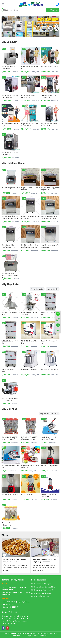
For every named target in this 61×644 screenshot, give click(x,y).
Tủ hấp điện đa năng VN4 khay (49, 342)
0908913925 (6, 595)
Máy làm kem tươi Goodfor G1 (30, 68)
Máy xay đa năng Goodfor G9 (49, 467)
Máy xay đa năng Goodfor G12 (10, 495)
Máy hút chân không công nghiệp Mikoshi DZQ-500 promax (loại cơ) (49, 218)
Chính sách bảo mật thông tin (41, 584)
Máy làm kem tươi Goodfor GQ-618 (10, 125)
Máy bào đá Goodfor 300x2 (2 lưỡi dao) (30, 467)
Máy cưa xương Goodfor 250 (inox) (11, 313)
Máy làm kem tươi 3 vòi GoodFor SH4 (48, 96)
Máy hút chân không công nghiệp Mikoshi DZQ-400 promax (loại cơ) (30, 247)
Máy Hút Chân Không (13, 163)
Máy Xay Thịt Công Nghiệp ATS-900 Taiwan (10, 399)
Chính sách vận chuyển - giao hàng (43, 587)
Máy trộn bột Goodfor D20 (49, 370)
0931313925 (24, 592)
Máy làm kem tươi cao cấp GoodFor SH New (10, 96)
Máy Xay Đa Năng (53, 289)
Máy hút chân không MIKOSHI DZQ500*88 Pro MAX (10, 275)
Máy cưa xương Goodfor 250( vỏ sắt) (29, 313)
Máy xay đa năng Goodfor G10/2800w (49, 495)
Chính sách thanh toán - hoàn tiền (43, 590)
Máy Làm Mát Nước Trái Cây (49, 414)
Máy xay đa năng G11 (28, 494)
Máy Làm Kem (9, 42)
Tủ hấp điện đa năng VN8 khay (9, 371)
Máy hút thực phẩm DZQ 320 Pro (11, 189)
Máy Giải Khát (9, 409)
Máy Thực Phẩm (10, 284)
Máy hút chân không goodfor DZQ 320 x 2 (50, 189)
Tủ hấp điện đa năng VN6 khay (29, 342)
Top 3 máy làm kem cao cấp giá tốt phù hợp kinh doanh (45, 561)
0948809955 (14, 607)
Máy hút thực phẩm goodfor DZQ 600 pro (50, 246)
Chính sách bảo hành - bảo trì (41, 596)
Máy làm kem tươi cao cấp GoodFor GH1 (49, 125)
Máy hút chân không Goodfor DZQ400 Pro (8, 246)
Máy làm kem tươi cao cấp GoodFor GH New (30, 125)
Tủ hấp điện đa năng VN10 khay (10, 342)
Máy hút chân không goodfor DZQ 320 (30, 189)
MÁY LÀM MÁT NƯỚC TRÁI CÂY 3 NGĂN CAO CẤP (10, 438)
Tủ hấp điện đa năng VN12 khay (49, 313)
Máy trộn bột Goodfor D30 (30, 370)
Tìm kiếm (53, 10)
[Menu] (3, 4)
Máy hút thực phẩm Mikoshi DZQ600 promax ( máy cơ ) (10, 217)
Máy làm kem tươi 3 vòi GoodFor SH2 (29, 96)
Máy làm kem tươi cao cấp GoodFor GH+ (10, 153)
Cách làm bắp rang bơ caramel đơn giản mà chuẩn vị (14, 561)
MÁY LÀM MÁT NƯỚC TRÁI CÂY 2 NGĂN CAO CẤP (30, 438)
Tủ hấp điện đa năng (37, 289)
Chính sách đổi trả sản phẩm (41, 593)
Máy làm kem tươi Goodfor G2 (50, 68)
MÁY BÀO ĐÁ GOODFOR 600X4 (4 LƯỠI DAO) (49, 438)
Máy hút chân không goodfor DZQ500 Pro (30, 217)
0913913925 (14, 592)
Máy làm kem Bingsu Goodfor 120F (8, 68)
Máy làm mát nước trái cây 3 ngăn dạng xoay (11, 524)
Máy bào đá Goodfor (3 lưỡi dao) (10, 467)
